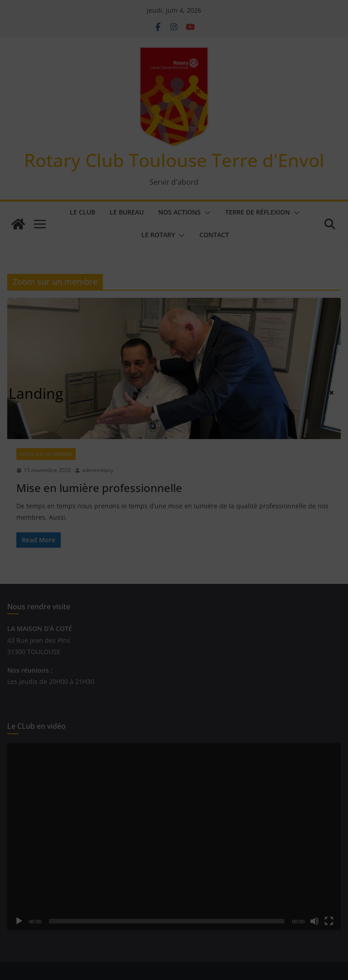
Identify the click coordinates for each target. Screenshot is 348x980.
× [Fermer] (331, 392)
